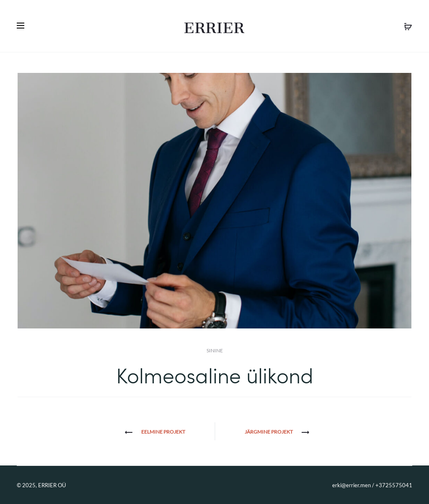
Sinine (215, 350)
